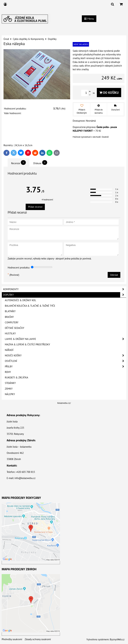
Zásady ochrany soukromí (38, 639)
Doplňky (65, 295)
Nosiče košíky (65, 356)
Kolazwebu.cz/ (64, 403)
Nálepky (10, 394)
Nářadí (9, 350)
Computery (12, 322)
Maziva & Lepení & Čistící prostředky (27, 344)
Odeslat (114, 275)
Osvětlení (65, 361)
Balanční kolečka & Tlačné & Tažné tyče (30, 306)
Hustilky (10, 333)
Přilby (65, 367)
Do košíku (109, 93)
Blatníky (10, 311)
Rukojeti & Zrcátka (16, 377)
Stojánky (10, 383)
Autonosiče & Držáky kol (20, 300)
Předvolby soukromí (12, 639)
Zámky (9, 389)
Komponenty (65, 289)
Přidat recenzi (35, 207)
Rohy (8, 372)
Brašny (9, 317)
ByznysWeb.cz (117, 639)
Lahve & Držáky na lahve (65, 339)
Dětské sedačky (14, 328)
